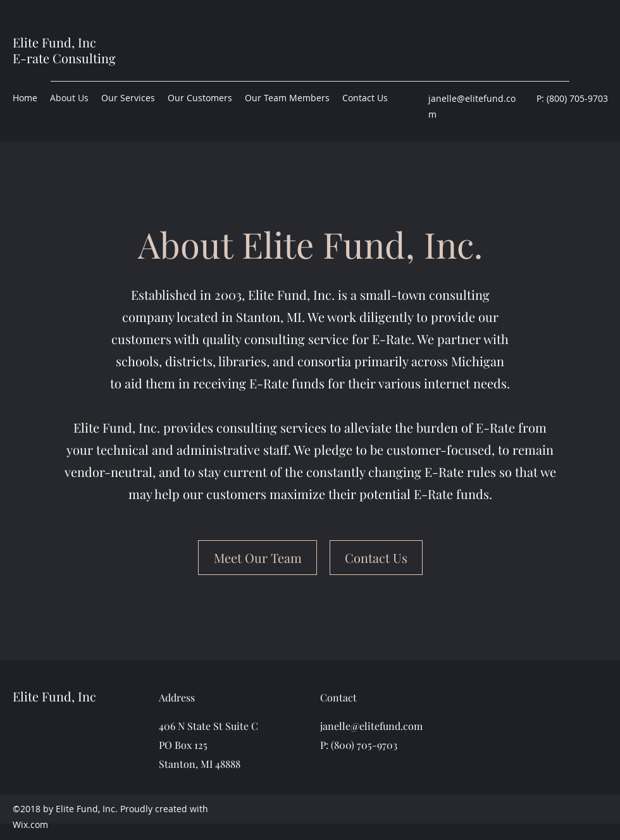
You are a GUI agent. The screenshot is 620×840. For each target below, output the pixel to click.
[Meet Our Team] (257, 558)
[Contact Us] (376, 558)
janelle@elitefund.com (371, 726)
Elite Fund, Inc (54, 42)
